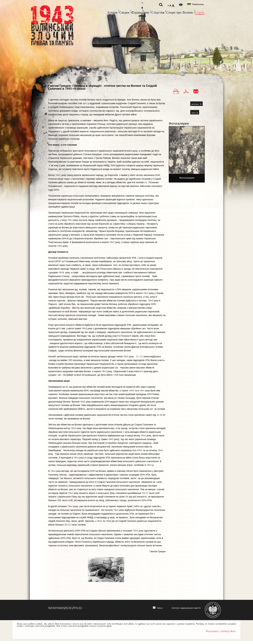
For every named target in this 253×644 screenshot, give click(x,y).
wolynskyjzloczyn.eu (65, 610)
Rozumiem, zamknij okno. (221, 633)
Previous (195, 106)
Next (193, 115)
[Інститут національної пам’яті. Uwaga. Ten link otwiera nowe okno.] (184, 611)
